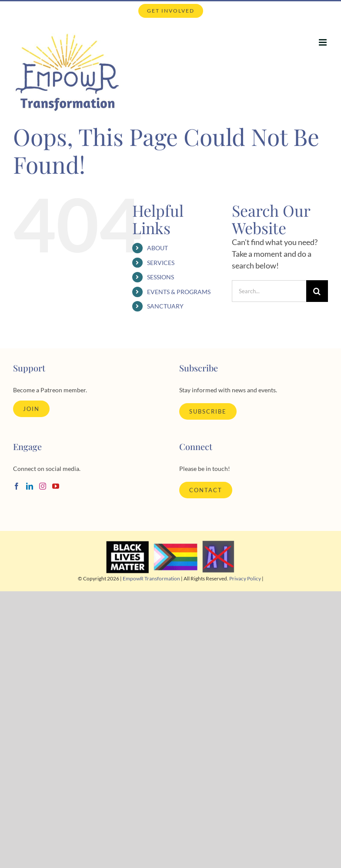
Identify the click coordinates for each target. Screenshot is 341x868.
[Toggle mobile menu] (323, 42)
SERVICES (161, 263)
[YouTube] (56, 486)
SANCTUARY (165, 306)
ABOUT (157, 248)
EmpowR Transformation (151, 578)
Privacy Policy (245, 578)
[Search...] (269, 291)
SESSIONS (160, 277)
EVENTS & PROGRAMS (179, 292)
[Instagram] (43, 486)
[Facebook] (17, 486)
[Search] (317, 291)
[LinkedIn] (30, 486)
